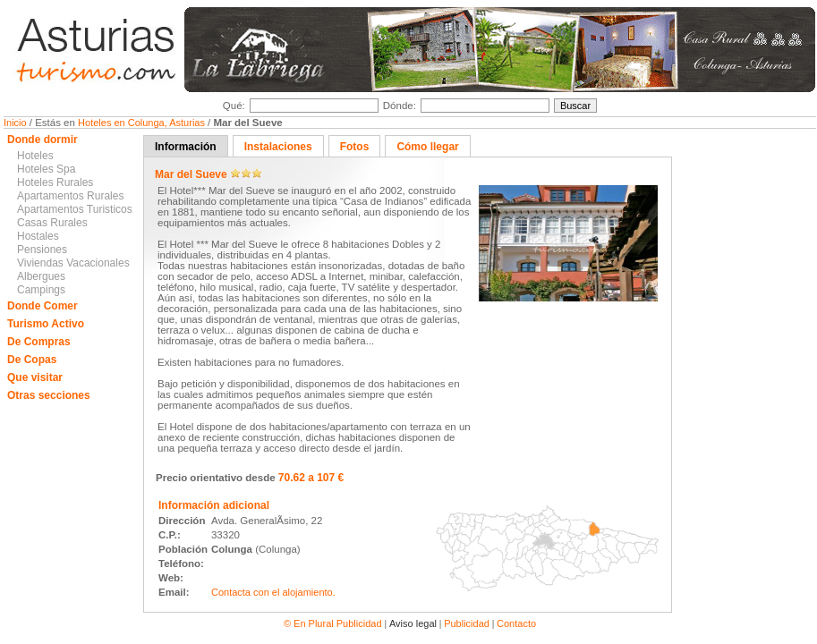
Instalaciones (278, 147)
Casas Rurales (52, 223)
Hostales (38, 236)
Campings (41, 290)
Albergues (41, 276)
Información (186, 147)
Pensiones (42, 250)
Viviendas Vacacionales (73, 263)
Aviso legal (413, 623)
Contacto (516, 623)
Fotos (355, 147)
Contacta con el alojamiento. (273, 592)
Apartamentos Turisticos (75, 209)
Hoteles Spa (46, 169)
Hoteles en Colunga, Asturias (143, 123)
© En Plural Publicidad (334, 623)
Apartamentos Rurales (70, 196)
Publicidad (467, 623)
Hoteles (35, 156)
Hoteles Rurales (55, 182)
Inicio (17, 123)
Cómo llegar (427, 147)
